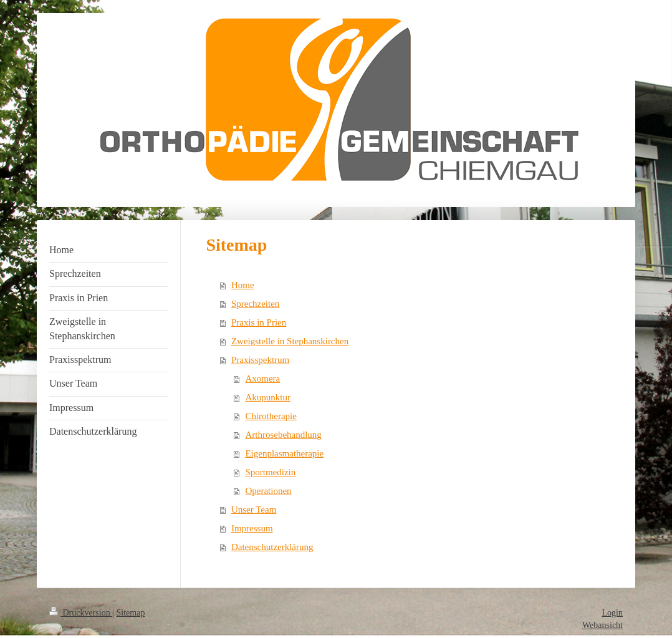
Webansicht (602, 625)
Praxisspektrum (260, 360)
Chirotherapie (271, 416)
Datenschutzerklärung (272, 547)
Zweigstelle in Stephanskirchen (290, 341)
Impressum (252, 528)
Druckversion (81, 613)
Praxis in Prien (259, 322)
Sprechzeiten (255, 304)
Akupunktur (268, 397)
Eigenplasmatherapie (284, 453)
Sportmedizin (270, 472)
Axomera (262, 379)
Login (612, 613)
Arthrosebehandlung (283, 435)
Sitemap (131, 613)
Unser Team (254, 510)
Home (243, 285)
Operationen (268, 491)
